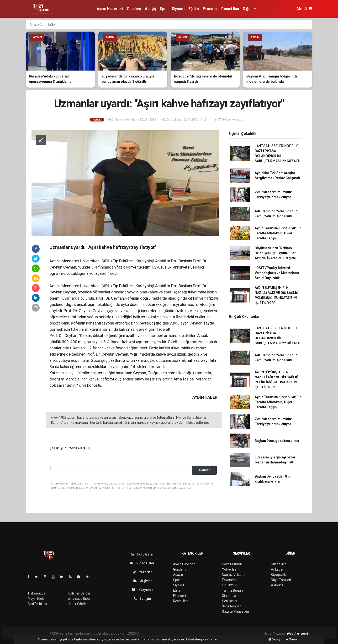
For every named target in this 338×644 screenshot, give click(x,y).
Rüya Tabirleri (281, 580)
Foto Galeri (143, 554)
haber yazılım (209, 633)
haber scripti (189, 633)
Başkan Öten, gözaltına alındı (277, 441)
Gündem (134, 9)
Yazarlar (143, 572)
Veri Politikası (38, 604)
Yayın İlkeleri (37, 599)
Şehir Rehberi (232, 606)
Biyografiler (279, 575)
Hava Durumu (232, 564)
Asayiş (151, 9)
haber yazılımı (150, 633)
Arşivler (143, 581)
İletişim (143, 599)
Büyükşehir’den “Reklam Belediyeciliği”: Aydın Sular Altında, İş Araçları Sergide (275, 253)
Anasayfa (36, 25)
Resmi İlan (230, 9)
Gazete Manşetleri (235, 611)
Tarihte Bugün (232, 590)
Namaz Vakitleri (234, 575)
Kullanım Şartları (79, 593)
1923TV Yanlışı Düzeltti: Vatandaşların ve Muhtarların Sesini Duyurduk (277, 273)
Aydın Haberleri (110, 9)
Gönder (204, 470)
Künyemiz (143, 590)
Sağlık (51, 25)
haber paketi (170, 633)
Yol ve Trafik (231, 569)
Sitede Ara (279, 564)
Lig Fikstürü (230, 585)
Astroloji (277, 585)
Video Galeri (143, 563)
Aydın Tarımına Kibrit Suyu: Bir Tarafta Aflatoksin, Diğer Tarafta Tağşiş (278, 233)
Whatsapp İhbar (79, 599)
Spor (164, 9)
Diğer (248, 9)
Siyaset (178, 9)
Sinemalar (230, 596)
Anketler (277, 569)
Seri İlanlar (230, 601)
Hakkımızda (37, 593)
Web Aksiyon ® (298, 634)
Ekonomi (210, 9)
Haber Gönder (78, 604)
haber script (228, 633)
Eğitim (194, 9)
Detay (274, 639)
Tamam (293, 639)
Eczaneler (229, 580)
